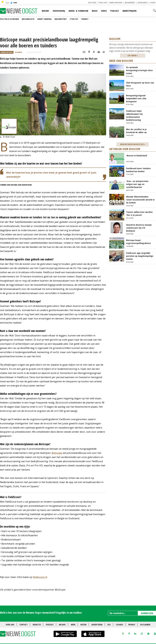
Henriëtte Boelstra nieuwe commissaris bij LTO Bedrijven (139, 228)
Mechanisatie (28, 19)
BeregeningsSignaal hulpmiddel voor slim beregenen (136, 98)
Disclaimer (145, 625)
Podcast (115, 11)
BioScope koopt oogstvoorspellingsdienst (139, 242)
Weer (73, 625)
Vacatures (92, 3)
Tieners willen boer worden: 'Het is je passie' (140, 213)
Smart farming (44, 19)
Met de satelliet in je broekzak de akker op (136, 131)
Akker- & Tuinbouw (78, 11)
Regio (95, 11)
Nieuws (45, 11)
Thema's (85, 19)
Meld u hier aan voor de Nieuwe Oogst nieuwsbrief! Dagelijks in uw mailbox (41, 613)
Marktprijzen (130, 11)
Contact (24, 625)
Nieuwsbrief (142, 3)
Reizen (83, 625)
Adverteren (97, 625)
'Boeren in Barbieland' (137, 155)
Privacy (132, 625)
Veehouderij (59, 11)
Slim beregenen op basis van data (140, 84)
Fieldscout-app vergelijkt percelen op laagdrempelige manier (140, 256)
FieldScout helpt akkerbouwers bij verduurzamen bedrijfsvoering (134, 115)
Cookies (120, 625)
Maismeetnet (61, 19)
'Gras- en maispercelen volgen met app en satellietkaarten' (137, 184)
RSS (109, 625)
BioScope (57, 453)
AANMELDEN (147, 613)
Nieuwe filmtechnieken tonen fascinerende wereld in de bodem (140, 200)
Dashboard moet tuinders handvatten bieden (138, 170)
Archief (62, 625)
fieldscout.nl (40, 577)
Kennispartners (116, 3)
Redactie (37, 625)
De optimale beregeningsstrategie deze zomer (139, 70)
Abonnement (130, 3)
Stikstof (74, 19)
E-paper (152, 3)
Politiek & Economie (9, 19)
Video (104, 11)
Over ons (10, 625)
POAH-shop (103, 3)
